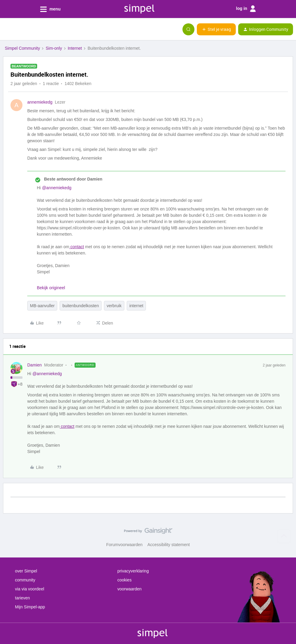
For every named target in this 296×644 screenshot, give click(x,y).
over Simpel (26, 571)
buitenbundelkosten (80, 306)
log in (246, 9)
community (25, 580)
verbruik (114, 306)
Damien (34, 365)
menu (50, 9)
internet (136, 306)
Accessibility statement (169, 545)
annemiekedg (40, 102)
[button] (7, 31)
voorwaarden (130, 589)
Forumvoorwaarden (124, 545)
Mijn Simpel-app (30, 607)
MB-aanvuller (42, 306)
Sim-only (54, 48)
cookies (124, 580)
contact (77, 247)
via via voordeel (30, 589)
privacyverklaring (133, 571)
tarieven (22, 598)
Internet (75, 48)
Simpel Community (22, 48)
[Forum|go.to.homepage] (34, 29)
